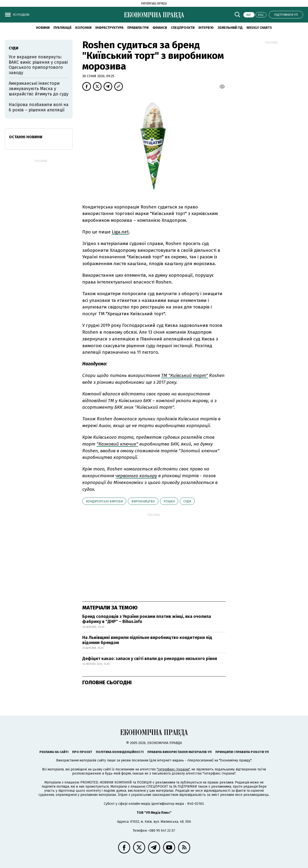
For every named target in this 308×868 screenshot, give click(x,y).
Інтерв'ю (206, 28)
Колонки (83, 28)
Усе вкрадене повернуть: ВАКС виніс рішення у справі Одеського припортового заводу (38, 65)
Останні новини (26, 137)
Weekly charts (259, 28)
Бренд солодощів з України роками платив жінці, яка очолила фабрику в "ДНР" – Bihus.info (147, 619)
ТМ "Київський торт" (184, 375)
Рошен (169, 501)
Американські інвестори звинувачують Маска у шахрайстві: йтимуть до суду (39, 88)
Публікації (62, 28)
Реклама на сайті (54, 752)
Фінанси (160, 28)
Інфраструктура (109, 28)
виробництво (143, 501)
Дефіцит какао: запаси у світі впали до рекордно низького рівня (150, 659)
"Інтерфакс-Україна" (173, 769)
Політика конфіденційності (120, 752)
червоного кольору (136, 476)
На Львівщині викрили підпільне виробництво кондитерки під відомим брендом (147, 640)
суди (187, 501)
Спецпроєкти (183, 28)
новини (43, 28)
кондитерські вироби (104, 501)
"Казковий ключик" (117, 444)
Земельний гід (230, 28)
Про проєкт (82, 752)
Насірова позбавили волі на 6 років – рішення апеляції (39, 107)
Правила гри (138, 28)
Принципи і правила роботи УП (242, 752)
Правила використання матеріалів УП (180, 752)
